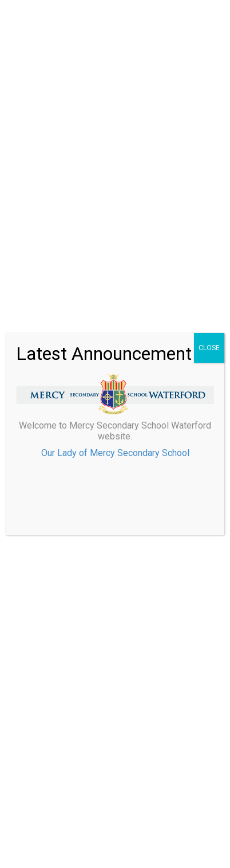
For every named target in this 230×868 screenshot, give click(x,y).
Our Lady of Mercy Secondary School (115, 453)
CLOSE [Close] (209, 348)
